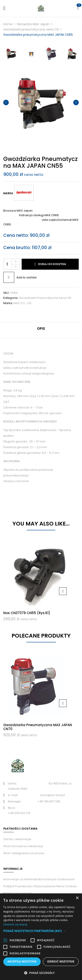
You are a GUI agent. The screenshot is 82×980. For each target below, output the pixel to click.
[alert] (41, 937)
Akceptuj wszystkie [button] (22, 961)
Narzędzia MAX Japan (33, 24)
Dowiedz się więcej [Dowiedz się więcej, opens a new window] (15, 924)
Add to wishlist (26, 277)
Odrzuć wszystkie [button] (61, 961)
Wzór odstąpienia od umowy (24, 853)
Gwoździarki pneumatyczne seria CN (31, 29)
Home (8, 24)
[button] (41, 931)
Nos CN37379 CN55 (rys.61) (27, 613)
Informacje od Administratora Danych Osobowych (39, 879)
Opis (41, 329)
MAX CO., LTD (23, 303)
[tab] (41, 330)
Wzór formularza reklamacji (23, 846)
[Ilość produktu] (12, 264)
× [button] (77, 898)
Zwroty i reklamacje (17, 839)
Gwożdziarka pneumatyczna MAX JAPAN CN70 (38, 727)
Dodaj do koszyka (52, 264)
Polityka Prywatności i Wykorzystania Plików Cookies (40, 886)
